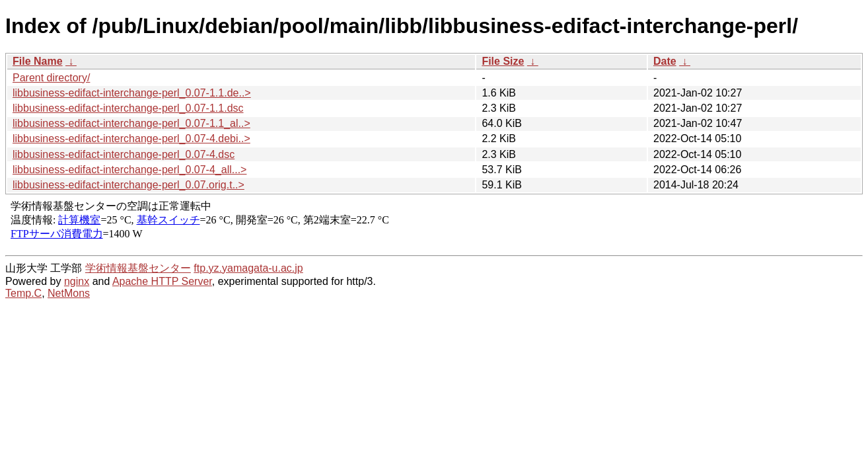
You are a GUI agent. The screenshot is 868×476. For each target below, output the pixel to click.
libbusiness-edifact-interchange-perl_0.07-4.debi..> (131, 139)
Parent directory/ (51, 78)
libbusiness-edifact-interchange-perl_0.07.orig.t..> (128, 185)
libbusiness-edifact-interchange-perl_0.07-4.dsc (124, 154)
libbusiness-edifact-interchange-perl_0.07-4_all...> (129, 170)
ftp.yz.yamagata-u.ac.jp (248, 268)
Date (665, 61)
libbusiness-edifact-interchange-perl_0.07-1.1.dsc (128, 108)
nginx (77, 281)
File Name (38, 61)
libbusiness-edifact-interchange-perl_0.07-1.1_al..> (131, 123)
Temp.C (23, 293)
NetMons (69, 293)
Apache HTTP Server (162, 281)
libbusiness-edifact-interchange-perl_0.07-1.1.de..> (132, 93)
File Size (503, 61)
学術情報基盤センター (138, 268)
